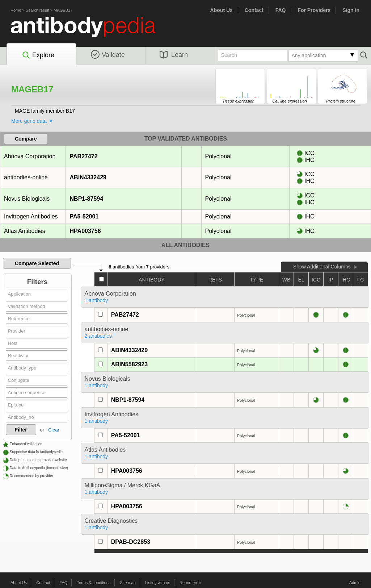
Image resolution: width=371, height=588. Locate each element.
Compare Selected (37, 263)
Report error (190, 583)
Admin (355, 583)
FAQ (281, 10)
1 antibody (96, 300)
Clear (54, 430)
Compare (26, 139)
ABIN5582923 (129, 364)
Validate (108, 55)
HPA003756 (85, 231)
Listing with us (158, 583)
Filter (21, 430)
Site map (128, 583)
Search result (37, 10)
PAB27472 (84, 156)
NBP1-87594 (87, 199)
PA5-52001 (84, 216)
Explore (38, 55)
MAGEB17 (63, 10)
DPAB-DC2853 (131, 542)
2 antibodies (98, 336)
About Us (222, 10)
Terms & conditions (94, 583)
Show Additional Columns (322, 267)
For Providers (314, 10)
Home (16, 10)
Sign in (351, 10)
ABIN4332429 (88, 177)
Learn (174, 55)
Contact (254, 10)
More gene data (29, 121)
